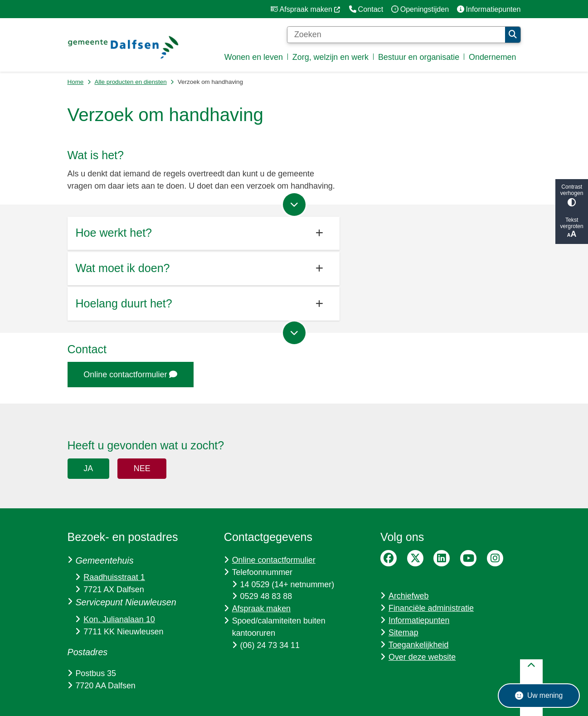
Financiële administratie (431, 608)
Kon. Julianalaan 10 (119, 619)
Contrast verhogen (572, 195)
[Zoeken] (396, 35)
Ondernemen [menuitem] (493, 57)
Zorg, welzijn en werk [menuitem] (330, 57)
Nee (142, 468)
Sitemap (403, 633)
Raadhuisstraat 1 (114, 577)
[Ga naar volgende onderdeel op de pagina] (294, 205)
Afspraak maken (261, 609)
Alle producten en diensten (131, 82)
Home (76, 82)
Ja (88, 468)
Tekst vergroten (572, 228)
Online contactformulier (130, 375)
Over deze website (422, 657)
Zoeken (513, 34)
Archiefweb (409, 596)
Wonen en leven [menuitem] (254, 57)
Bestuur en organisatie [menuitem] (419, 57)
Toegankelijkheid (418, 645)
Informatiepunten (419, 620)
